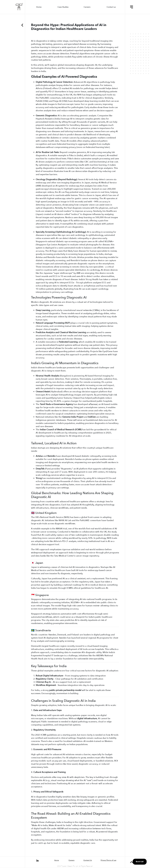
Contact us (111, 7)
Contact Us (88, 860)
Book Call (140, 861)
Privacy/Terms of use (108, 860)
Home (39, 7)
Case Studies (63, 7)
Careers (87, 7)
